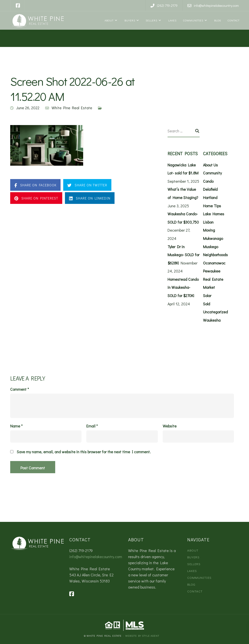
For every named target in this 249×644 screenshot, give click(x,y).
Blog (217, 20)
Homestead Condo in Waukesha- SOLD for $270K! (183, 287)
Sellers (151, 20)
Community (212, 173)
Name (16, 426)
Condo (208, 181)
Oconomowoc (214, 263)
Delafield (210, 189)
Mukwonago (213, 238)
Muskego (211, 247)
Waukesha (212, 320)
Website (170, 426)
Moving (209, 230)
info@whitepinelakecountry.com (96, 557)
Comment (20, 389)
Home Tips (212, 206)
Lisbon (208, 222)
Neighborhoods (215, 255)
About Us (210, 165)
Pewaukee (212, 271)
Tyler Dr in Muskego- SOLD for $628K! (183, 255)
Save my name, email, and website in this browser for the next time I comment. (84, 452)
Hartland (210, 197)
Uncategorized (215, 312)
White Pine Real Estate (72, 108)
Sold (207, 304)
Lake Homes (214, 214)
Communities (193, 20)
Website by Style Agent (142, 636)
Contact (233, 20)
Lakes (172, 20)
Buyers (129, 20)
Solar (207, 295)
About (109, 20)
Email (92, 426)
